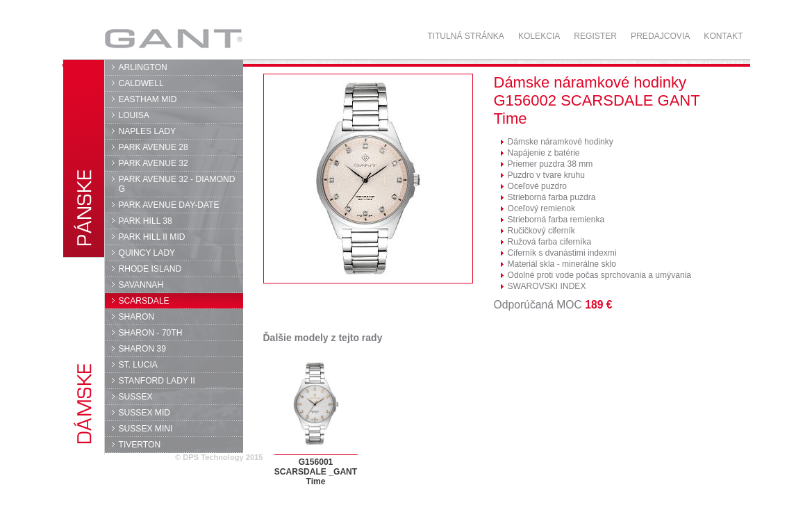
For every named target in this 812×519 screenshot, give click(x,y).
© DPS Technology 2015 (219, 457)
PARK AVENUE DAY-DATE (169, 205)
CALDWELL (141, 83)
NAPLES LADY (148, 131)
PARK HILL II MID (152, 237)
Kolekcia (539, 36)
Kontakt (723, 36)
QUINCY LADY (147, 253)
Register (595, 36)
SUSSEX (136, 397)
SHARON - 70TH (151, 333)
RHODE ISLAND (150, 269)
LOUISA (134, 115)
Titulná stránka (466, 36)
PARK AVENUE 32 (154, 163)
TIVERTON (140, 445)
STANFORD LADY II (157, 381)
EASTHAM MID (148, 99)
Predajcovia (660, 36)
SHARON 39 (142, 349)
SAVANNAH (141, 285)
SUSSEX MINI (146, 429)
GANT (173, 38)
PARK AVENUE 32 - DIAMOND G (177, 184)
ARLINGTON (143, 67)
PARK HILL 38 (146, 221)
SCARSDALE (144, 301)
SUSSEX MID (145, 413)
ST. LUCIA (138, 365)
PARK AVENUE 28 (154, 147)
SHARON (137, 317)
